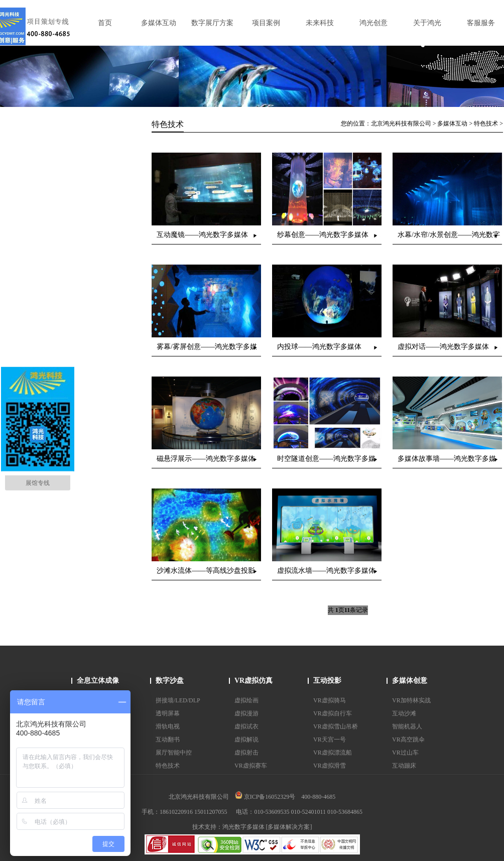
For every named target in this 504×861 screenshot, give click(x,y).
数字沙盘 (170, 681)
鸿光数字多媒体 (243, 827)
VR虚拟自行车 (333, 713)
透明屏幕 (168, 713)
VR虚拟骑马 (330, 700)
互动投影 (327, 681)
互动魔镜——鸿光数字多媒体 (202, 235)
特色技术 (486, 124)
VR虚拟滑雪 (330, 766)
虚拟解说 (246, 740)
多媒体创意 (410, 681)
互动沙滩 (404, 713)
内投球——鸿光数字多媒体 (319, 347)
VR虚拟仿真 (254, 681)
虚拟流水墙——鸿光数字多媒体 (326, 571)
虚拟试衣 (246, 726)
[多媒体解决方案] (289, 827)
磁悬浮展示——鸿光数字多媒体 (206, 459)
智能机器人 (407, 726)
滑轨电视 (168, 726)
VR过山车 (405, 753)
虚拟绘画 (246, 700)
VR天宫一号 (330, 740)
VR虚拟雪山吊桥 (336, 726)
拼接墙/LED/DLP (178, 700)
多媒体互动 (452, 124)
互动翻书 (168, 740)
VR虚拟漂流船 (333, 753)
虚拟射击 (246, 753)
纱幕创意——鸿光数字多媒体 (323, 235)
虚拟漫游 (246, 713)
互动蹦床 (404, 766)
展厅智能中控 (174, 753)
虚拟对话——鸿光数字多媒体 (443, 347)
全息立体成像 (98, 681)
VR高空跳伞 (408, 740)
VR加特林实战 (411, 700)
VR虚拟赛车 (251, 766)
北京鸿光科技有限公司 (401, 124)
